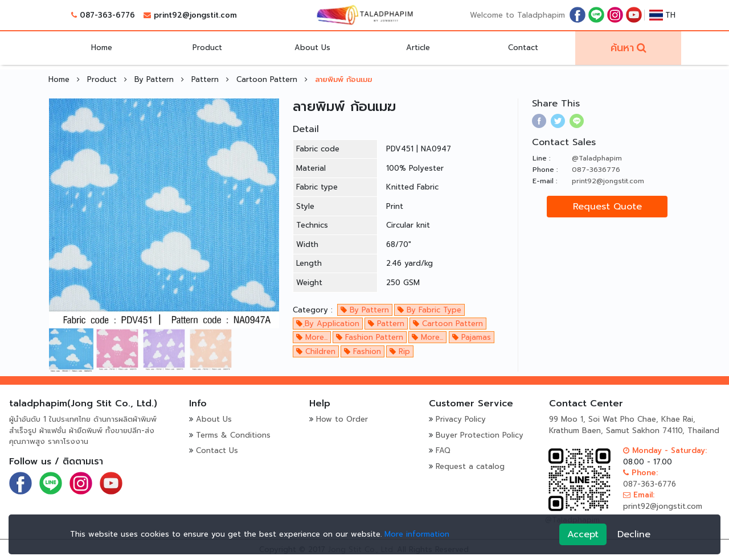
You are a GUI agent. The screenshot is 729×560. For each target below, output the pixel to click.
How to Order (342, 419)
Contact (523, 48)
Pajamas (472, 337)
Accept (583, 534)
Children (316, 351)
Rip (400, 351)
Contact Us (217, 450)
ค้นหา (622, 48)
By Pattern (155, 79)
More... (312, 337)
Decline (634, 534)
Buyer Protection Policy (480, 435)
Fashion (363, 351)
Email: (639, 495)
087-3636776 (596, 170)
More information (417, 534)
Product (207, 48)
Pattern (206, 79)
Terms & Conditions (233, 435)
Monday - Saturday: (665, 450)
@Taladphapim (597, 158)
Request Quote (607, 207)
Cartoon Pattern (268, 79)
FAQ (443, 450)
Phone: (640, 473)
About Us (312, 48)
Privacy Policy (461, 419)
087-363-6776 (107, 15)
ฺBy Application (328, 324)
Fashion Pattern (370, 337)
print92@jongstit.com (195, 15)
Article (418, 48)
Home (102, 48)
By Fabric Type (429, 310)
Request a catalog (470, 466)
